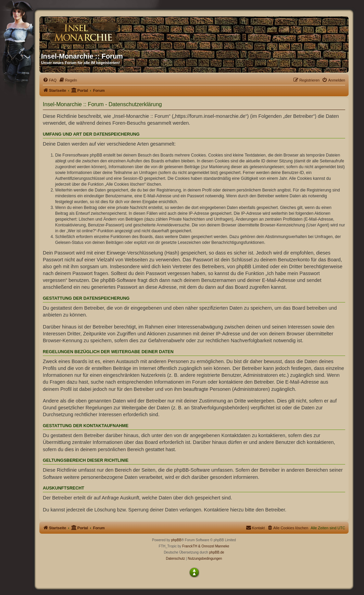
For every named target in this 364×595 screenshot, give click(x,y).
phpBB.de (217, 552)
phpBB (176, 540)
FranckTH (190, 546)
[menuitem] (50, 80)
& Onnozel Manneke (214, 546)
